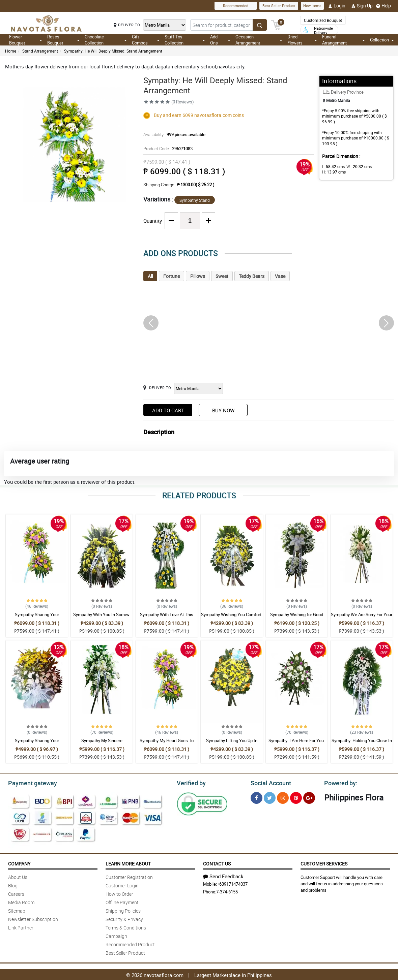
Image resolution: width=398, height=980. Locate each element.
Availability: (173, 134)
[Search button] (260, 25)
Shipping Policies (123, 910)
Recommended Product (130, 943)
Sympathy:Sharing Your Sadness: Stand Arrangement (37, 618)
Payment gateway (30, 782)
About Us (18, 876)
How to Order (119, 893)
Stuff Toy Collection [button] (185, 40)
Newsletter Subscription (33, 918)
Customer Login (122, 884)
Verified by (190, 782)
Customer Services (324, 863)
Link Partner (21, 927)
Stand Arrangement (40, 51)
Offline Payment (122, 901)
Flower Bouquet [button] (26, 40)
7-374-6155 (227, 891)
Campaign (116, 935)
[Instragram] (283, 797)
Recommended (236, 6)
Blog (13, 884)
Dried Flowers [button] (302, 40)
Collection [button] (382, 40)
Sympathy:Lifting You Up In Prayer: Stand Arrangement (232, 744)
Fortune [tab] (172, 276)
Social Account (269, 782)
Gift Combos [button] (146, 40)
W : (356, 166)
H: (333, 172)
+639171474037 (232, 883)
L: (332, 166)
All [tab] (150, 276)
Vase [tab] (280, 276)
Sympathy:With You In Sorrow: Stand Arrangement (102, 618)
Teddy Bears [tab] (252, 276)
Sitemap (17, 910)
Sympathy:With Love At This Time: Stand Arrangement (167, 618)
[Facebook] (257, 797)
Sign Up (362, 6)
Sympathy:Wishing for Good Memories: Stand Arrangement (297, 618)
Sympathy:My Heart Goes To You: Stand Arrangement (167, 744)
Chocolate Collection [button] (106, 40)
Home (11, 51)
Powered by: (339, 782)
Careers (16, 893)
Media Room (21, 901)
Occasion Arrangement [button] (259, 40)
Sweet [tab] (222, 276)
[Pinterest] (296, 797)
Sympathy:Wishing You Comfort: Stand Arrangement (232, 618)
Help (383, 6)
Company (19, 863)
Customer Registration (129, 876)
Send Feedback (223, 875)
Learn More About (128, 863)
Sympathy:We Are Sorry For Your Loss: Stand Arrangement (362, 618)
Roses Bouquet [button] (63, 40)
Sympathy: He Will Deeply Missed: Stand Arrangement (113, 51)
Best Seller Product (279, 6)
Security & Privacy (124, 918)
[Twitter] (270, 797)
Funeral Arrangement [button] (344, 40)
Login (337, 6)
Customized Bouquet (323, 20)
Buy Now (223, 410)
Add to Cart (168, 410)
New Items (312, 6)
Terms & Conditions (126, 927)
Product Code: (167, 149)
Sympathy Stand (195, 200)
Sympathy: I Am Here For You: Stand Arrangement (297, 744)
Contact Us (217, 863)
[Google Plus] (309, 797)
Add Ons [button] (220, 40)
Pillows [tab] (198, 276)
